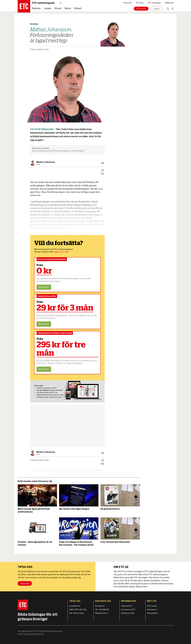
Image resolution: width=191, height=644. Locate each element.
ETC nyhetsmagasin (47, 3)
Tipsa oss (25, 583)
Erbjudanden (153, 613)
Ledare (48, 8)
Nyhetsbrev (152, 610)
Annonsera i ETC (128, 610)
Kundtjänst (100, 606)
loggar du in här (61, 252)
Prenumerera (141, 9)
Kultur (68, 8)
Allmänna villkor (128, 613)
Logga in (156, 9)
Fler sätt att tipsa (77, 613)
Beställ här (44, 287)
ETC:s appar (152, 606)
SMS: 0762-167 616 (78, 610)
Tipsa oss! (127, 3)
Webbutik (169, 3)
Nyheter (37, 8)
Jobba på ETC (127, 606)
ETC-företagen (154, 3)
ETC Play (140, 3)
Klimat (58, 8)
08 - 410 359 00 (102, 610)
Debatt (78, 8)
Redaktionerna (101, 613)
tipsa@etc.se (75, 606)
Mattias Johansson (46, 162)
